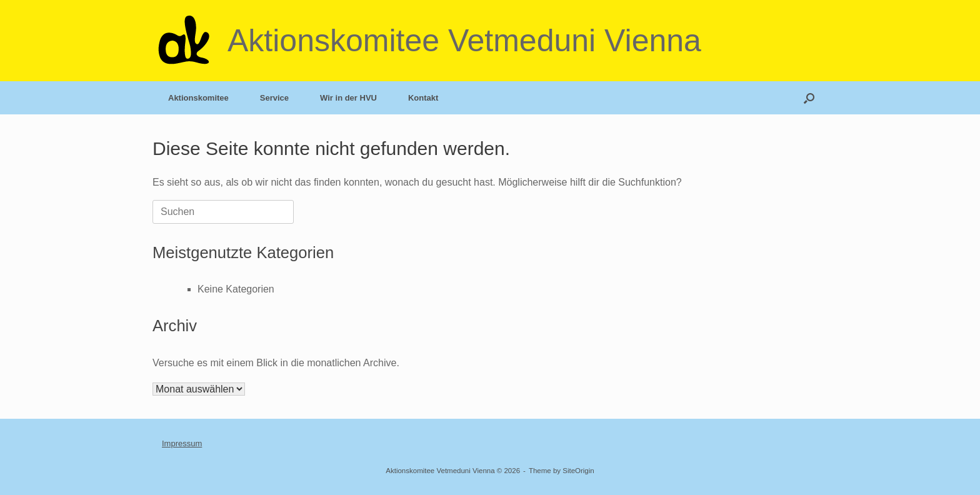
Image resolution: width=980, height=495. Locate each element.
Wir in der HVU (348, 98)
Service (274, 98)
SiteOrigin (578, 471)
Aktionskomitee (198, 98)
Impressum (182, 443)
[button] (809, 98)
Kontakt (423, 98)
